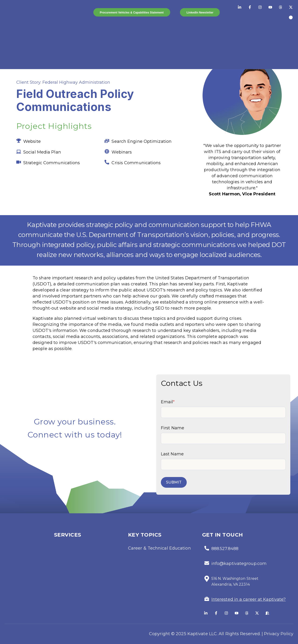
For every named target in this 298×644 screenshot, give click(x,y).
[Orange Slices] (291, 17)
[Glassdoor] (267, 613)
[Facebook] (250, 7)
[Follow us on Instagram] (226, 613)
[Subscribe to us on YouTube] (237, 613)
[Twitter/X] (291, 7)
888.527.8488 (225, 549)
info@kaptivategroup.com (239, 564)
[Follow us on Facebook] (216, 613)
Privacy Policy (279, 634)
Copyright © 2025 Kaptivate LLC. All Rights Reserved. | (206, 634)
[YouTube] (270, 7)
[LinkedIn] (240, 7)
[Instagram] (260, 7)
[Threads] (281, 7)
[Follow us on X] (257, 613)
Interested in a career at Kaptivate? (249, 599)
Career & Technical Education (159, 548)
